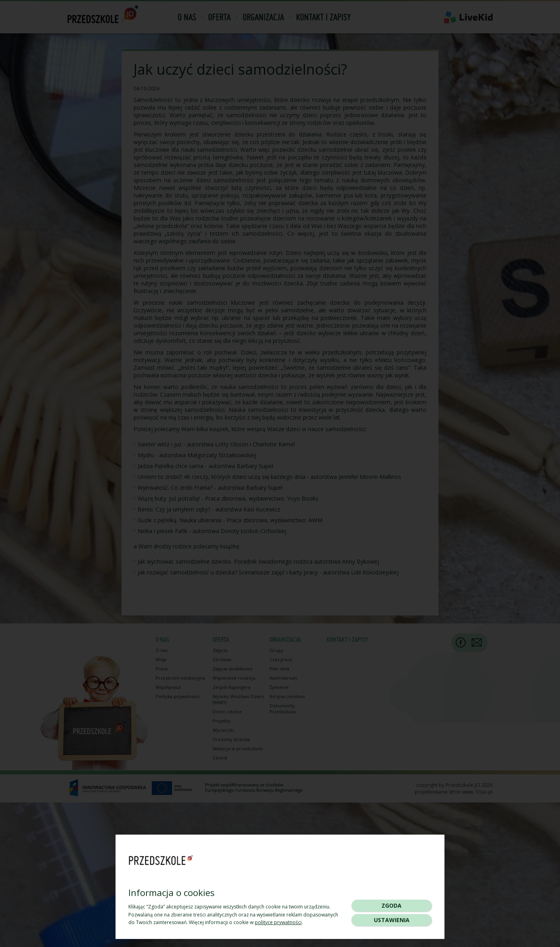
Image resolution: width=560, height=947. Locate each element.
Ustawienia (392, 920)
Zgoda (392, 905)
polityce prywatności (278, 922)
